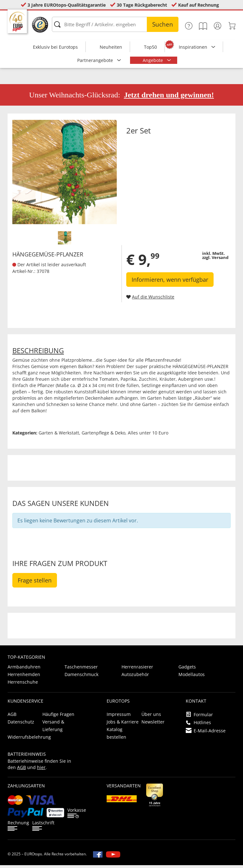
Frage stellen (35, 583)
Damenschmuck (81, 677)
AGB (12, 717)
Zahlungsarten (26, 788)
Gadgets (187, 670)
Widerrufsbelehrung (29, 740)
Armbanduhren (24, 670)
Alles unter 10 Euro (148, 436)
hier (41, 770)
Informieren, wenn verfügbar (170, 282)
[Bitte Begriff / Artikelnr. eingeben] (115, 24)
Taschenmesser (81, 670)
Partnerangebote (96, 60)
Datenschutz (21, 725)
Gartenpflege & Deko (103, 436)
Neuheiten (111, 47)
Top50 (150, 47)
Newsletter (153, 725)
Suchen (163, 24)
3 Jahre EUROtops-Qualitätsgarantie (67, 5)
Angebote (153, 60)
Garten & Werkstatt (59, 436)
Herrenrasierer (137, 670)
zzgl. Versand (215, 260)
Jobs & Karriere (123, 725)
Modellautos (192, 677)
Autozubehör (135, 677)
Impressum (119, 717)
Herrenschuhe (23, 685)
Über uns (151, 717)
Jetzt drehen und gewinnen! (169, 98)
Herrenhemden (24, 677)
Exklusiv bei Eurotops (55, 47)
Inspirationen (194, 47)
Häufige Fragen (58, 717)
